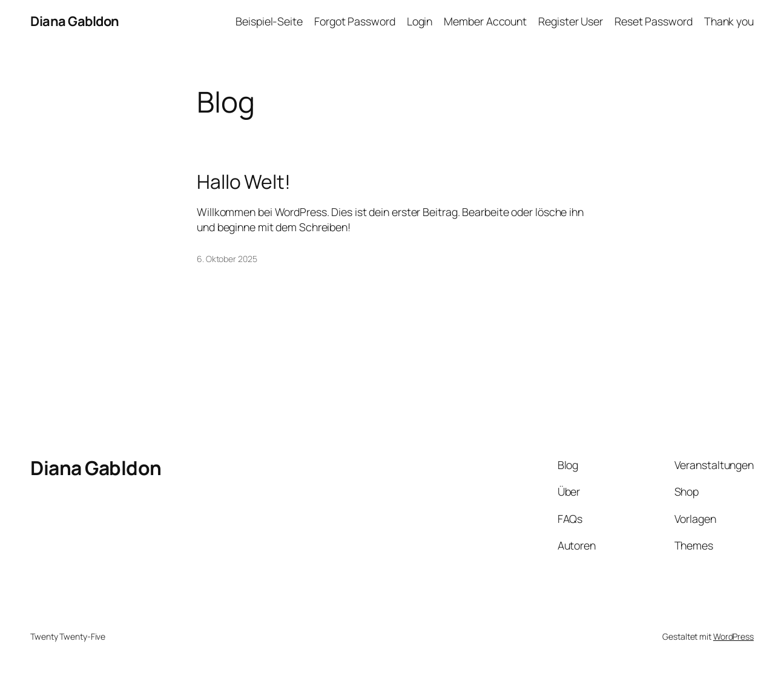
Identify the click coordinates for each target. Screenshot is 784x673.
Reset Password (654, 21)
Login (420, 21)
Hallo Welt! (244, 182)
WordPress (733, 636)
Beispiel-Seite (269, 21)
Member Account (485, 21)
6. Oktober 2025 (227, 259)
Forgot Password (355, 21)
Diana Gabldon (75, 21)
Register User (571, 21)
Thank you (729, 21)
